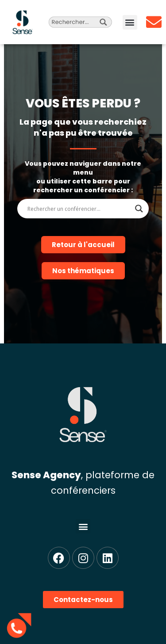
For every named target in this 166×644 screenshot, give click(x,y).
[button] (130, 22)
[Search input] (79, 209)
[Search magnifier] (139, 209)
